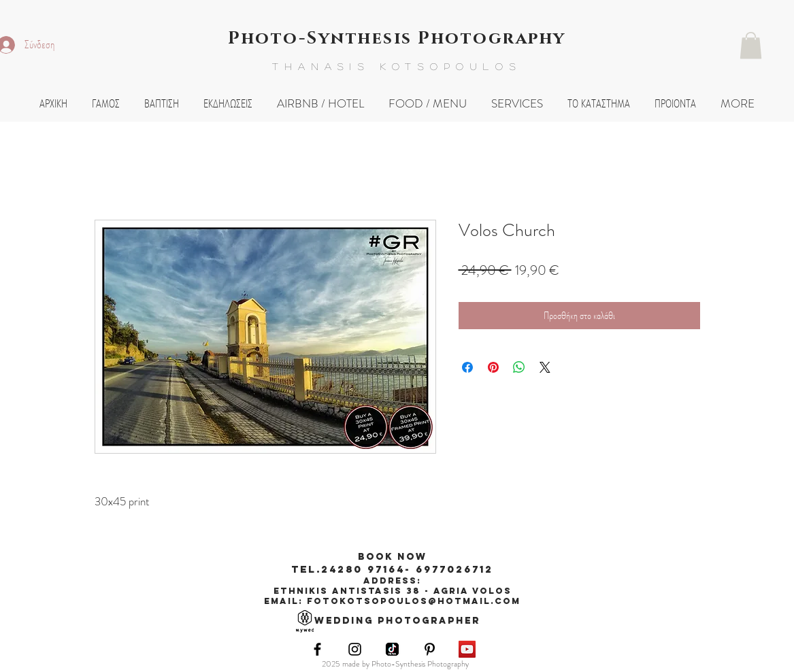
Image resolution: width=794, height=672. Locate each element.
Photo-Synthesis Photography (397, 38)
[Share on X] (545, 367)
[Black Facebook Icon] (317, 649)
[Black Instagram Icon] (355, 649)
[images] (392, 649)
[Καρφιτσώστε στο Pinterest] (493, 367)
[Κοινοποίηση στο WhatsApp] (519, 367)
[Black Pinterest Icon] (430, 649)
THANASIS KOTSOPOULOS (397, 66)
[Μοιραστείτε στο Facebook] (467, 367)
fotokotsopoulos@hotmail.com (414, 601)
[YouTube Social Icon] (467, 649)
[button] (751, 45)
